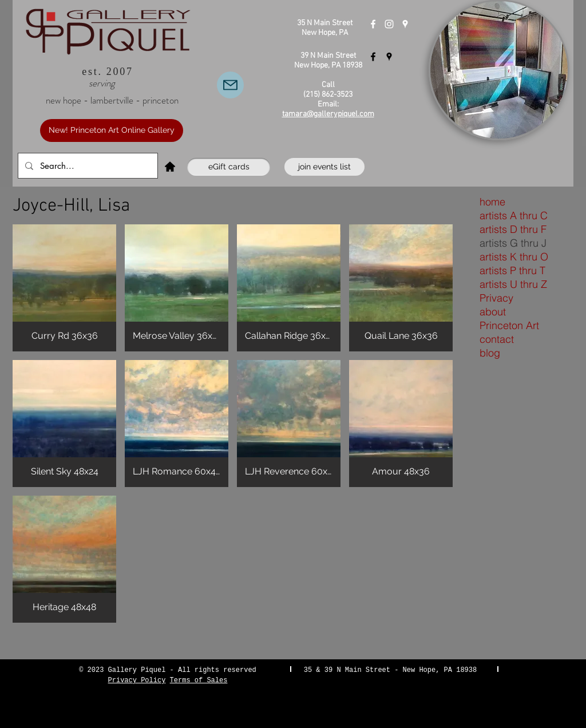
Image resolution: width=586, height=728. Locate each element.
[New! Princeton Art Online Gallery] (112, 130)
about (493, 312)
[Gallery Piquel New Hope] (373, 24)
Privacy (496, 298)
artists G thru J (513, 243)
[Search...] (87, 166)
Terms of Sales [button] (199, 680)
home (492, 202)
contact (497, 339)
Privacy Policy (137, 680)
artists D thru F (513, 229)
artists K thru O (514, 257)
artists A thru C (514, 215)
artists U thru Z (513, 284)
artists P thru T (512, 270)
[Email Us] (230, 85)
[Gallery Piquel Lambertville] (373, 57)
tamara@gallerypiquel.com (328, 114)
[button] (64, 288)
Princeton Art (509, 325)
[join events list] (324, 167)
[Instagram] (389, 24)
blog (490, 353)
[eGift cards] (229, 167)
